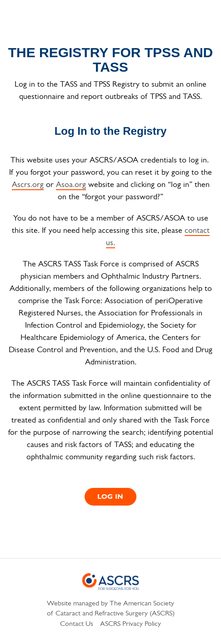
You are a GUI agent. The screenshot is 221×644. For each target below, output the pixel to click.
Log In (110, 497)
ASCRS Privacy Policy (131, 624)
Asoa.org (71, 185)
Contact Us (77, 624)
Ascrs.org (28, 185)
